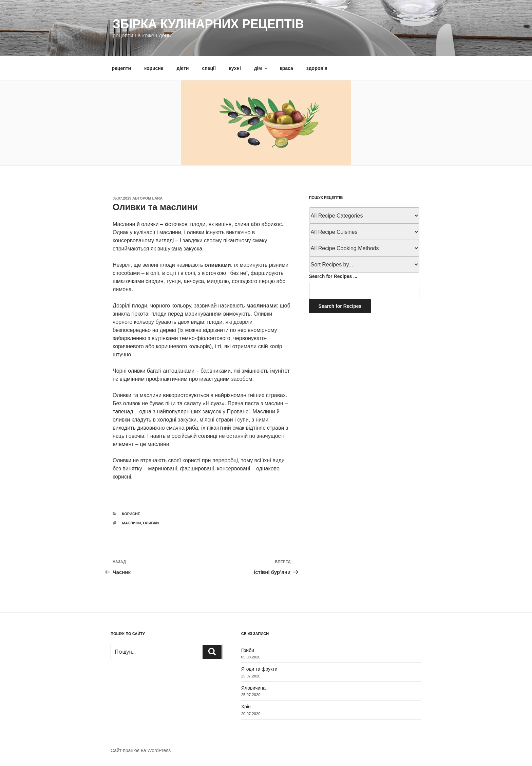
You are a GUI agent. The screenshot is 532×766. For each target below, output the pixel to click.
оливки (151, 523)
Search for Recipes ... (333, 276)
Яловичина (253, 688)
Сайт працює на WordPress (141, 750)
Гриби (248, 650)
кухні (235, 68)
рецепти (122, 68)
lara (158, 198)
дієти (183, 68)
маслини (132, 523)
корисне (154, 68)
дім (261, 68)
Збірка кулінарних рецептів (208, 24)
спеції (209, 68)
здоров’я (317, 68)
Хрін (246, 707)
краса (287, 68)
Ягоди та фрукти (259, 669)
